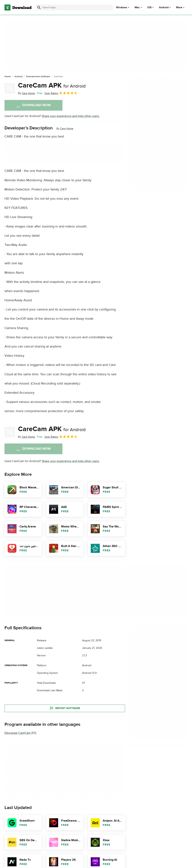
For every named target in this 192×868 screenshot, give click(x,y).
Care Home (67, 129)
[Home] (8, 77)
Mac (137, 8)
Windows (122, 8)
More (181, 7)
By (26, 93)
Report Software (65, 708)
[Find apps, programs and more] (75, 8)
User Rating (61, 93)
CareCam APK (52, 85)
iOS (149, 8)
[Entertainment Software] (38, 77)
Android (164, 8)
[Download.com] (18, 8)
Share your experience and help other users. (71, 116)
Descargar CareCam (18, 733)
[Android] (18, 77)
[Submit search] (39, 8)
